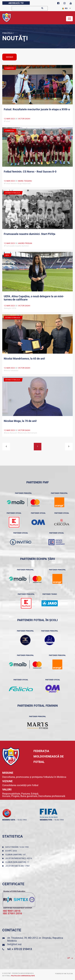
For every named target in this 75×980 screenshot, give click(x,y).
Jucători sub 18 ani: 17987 (18, 866)
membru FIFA (46, 820)
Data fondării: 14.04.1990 (17, 847)
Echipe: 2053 (12, 851)
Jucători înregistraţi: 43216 (19, 858)
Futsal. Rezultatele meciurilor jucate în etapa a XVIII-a (37, 109)
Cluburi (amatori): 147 (16, 855)
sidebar (9, 57)
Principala (7, 33)
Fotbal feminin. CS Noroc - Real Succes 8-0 (30, 172)
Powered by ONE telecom (64, 974)
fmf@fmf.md (14, 944)
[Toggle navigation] (69, 19)
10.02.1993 (22, 820)
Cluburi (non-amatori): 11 (18, 862)
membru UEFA (9, 820)
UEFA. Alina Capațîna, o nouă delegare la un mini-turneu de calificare (34, 298)
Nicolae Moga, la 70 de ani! (20, 421)
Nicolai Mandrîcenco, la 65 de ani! (24, 359)
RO (65, 8)
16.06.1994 (59, 820)
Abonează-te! (16, 3)
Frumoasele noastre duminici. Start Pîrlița (30, 234)
